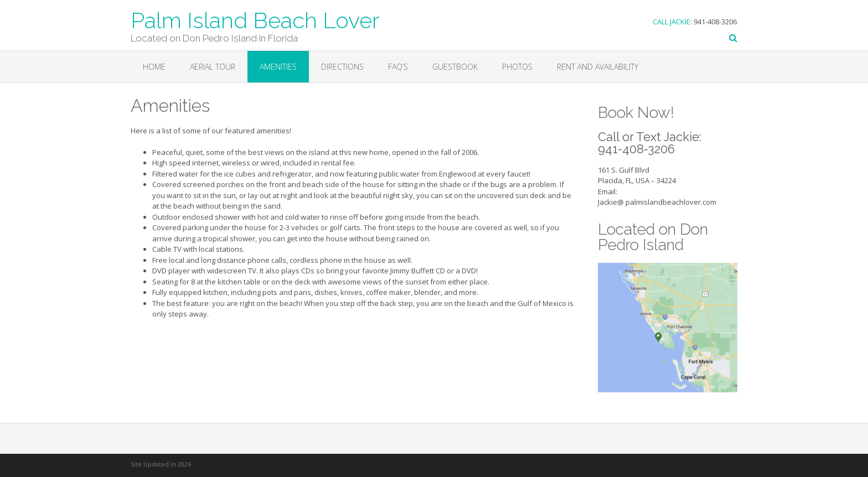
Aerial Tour (213, 67)
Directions (342, 67)
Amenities (278, 67)
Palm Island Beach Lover (255, 19)
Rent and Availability (598, 67)
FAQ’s (398, 67)
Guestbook (455, 67)
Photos (517, 67)
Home (154, 67)
